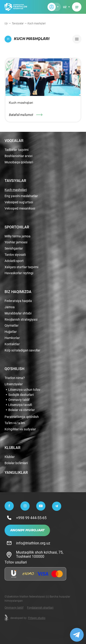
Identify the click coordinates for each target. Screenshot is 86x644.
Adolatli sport (14, 261)
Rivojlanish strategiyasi (21, 320)
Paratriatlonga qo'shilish (22, 417)
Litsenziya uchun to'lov (24, 390)
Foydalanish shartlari (40, 607)
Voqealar (14, 141)
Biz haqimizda (18, 292)
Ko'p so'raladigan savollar (22, 350)
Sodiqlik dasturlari (21, 395)
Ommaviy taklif (19, 400)
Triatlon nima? (15, 378)
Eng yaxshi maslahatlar (21, 196)
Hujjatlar (11, 332)
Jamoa (10, 307)
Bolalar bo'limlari (16, 463)
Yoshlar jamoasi (16, 242)
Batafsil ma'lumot (21, 115)
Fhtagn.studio (37, 618)
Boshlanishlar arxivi (18, 156)
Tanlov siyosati (15, 255)
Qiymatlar (12, 326)
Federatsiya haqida (18, 301)
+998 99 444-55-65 (31, 518)
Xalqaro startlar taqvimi (21, 267)
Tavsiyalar (18, 23)
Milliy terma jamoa (18, 236)
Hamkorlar (12, 338)
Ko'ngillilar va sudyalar (20, 429)
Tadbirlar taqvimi (17, 150)
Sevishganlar (14, 249)
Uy (6, 23)
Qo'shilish (14, 369)
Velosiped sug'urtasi (19, 202)
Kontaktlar (12, 344)
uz (65, 7)
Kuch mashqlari (16, 190)
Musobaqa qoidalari (19, 162)
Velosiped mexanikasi (20, 208)
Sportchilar (17, 227)
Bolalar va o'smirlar (22, 410)
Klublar (12, 448)
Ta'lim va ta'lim (15, 423)
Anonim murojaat (27, 530)
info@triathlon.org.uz (33, 543)
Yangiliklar (16, 472)
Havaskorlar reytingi (19, 273)
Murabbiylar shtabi (18, 313)
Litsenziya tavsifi (20, 405)
